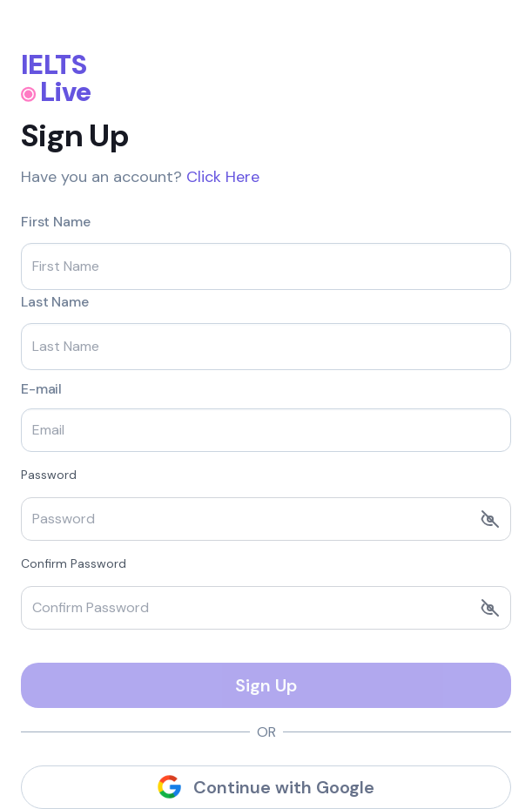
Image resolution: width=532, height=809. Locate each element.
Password (49, 475)
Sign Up (266, 685)
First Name (55, 222)
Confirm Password (74, 563)
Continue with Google (266, 787)
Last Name (55, 302)
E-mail (41, 389)
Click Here (223, 177)
